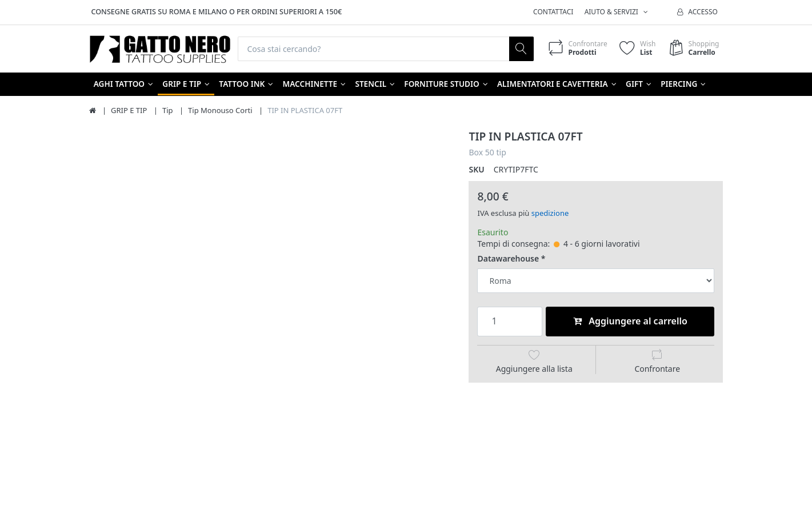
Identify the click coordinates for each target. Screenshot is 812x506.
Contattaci (553, 12)
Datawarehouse (508, 259)
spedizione (550, 213)
